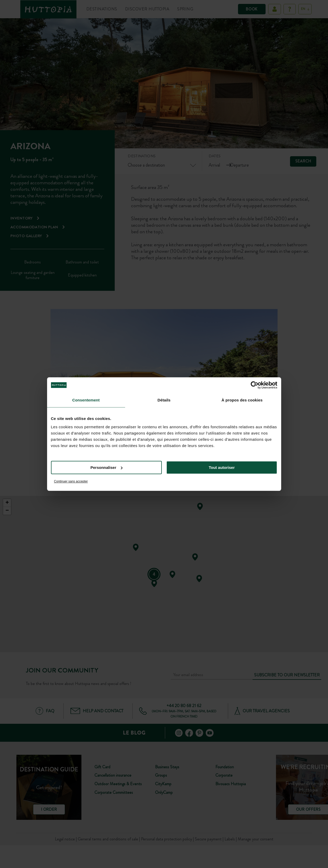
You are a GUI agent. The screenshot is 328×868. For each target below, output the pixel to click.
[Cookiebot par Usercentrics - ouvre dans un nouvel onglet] (255, 385)
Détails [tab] (164, 400)
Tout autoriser (222, 467)
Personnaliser (107, 467)
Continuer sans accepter (71, 481)
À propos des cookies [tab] (242, 400)
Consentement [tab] (86, 400)
